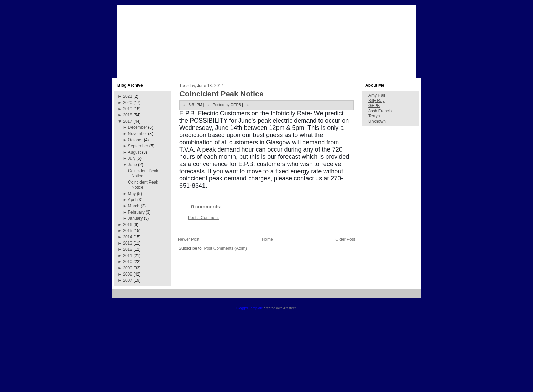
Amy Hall (377, 95)
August (134, 152)
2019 (128, 109)
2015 (128, 231)
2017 (128, 121)
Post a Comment (203, 218)
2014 (128, 237)
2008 (128, 274)
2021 (128, 96)
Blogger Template (250, 308)
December (138, 127)
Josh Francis (380, 111)
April (132, 200)
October (135, 140)
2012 (128, 249)
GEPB (374, 106)
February (136, 212)
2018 (128, 115)
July (132, 158)
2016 (128, 225)
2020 (128, 103)
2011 (128, 256)
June (133, 165)
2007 (128, 280)
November (138, 134)
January (135, 218)
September (138, 146)
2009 (128, 268)
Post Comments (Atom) (225, 248)
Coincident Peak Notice (143, 173)
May (132, 194)
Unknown (377, 121)
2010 (128, 262)
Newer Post (189, 239)
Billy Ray (377, 101)
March (134, 206)
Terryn (374, 116)
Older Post (345, 239)
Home (268, 239)
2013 (128, 243)
